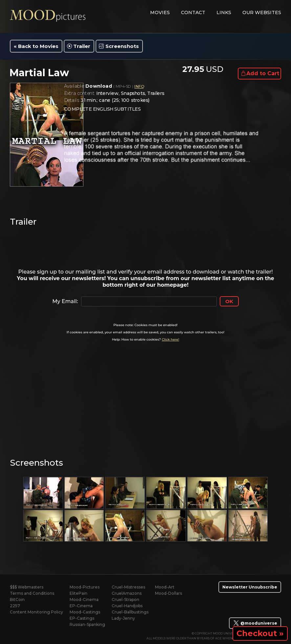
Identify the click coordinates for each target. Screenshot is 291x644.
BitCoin (17, 600)
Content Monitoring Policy (36, 612)
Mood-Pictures (85, 587)
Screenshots (122, 46)
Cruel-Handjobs (127, 606)
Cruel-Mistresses (128, 587)
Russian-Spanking (87, 624)
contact (193, 12)
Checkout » (260, 633)
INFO (139, 87)
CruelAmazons (127, 593)
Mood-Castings (85, 612)
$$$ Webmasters (27, 587)
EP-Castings (82, 618)
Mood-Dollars (168, 593)
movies (160, 12)
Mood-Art (165, 587)
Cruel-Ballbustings (130, 612)
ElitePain (78, 593)
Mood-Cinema (84, 600)
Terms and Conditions (32, 593)
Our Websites (262, 12)
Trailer (82, 46)
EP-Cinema (81, 606)
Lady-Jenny (123, 618)
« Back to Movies (36, 46)
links (224, 12)
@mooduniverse (255, 623)
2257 (15, 606)
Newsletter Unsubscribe (250, 587)
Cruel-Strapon (125, 600)
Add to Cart (263, 73)
